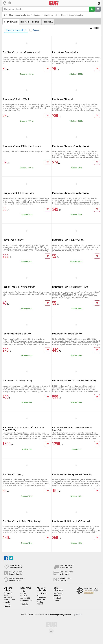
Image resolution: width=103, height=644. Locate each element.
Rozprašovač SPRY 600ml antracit (19, 287)
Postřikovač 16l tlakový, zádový (67, 334)
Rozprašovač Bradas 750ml (16, 99)
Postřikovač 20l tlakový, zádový (17, 381)
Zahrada (37, 15)
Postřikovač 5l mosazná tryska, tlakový (71, 146)
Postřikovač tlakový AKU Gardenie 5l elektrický (74, 381)
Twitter (56, 600)
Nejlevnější (25, 22)
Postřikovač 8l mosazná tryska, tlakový (71, 193)
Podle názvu (48, 22)
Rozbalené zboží (8, 594)
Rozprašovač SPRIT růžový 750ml (68, 240)
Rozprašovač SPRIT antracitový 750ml (70, 287)
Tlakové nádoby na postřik (72, 15)
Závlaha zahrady (51, 15)
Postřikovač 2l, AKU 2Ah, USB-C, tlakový (21, 521)
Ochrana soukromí (24, 604)
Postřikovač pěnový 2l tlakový (17, 334)
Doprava (24, 596)
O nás (23, 591)
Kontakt (23, 593)
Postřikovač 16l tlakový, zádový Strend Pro (72, 474)
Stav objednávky (41, 596)
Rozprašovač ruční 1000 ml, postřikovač (22, 146)
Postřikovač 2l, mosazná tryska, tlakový (21, 52)
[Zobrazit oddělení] (98, 9)
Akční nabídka (9, 600)
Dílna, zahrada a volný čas (19, 15)
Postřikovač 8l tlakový (13, 240)
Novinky (7, 602)
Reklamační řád (26, 601)
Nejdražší (36, 22)
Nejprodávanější (11, 22)
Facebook (57, 598)
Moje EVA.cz (42, 593)
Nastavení (41, 600)
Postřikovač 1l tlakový (13, 474)
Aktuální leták (9, 597)
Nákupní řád (25, 598)
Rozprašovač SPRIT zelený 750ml (19, 193)
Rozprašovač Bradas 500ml (65, 52)
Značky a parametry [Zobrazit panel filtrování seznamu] (16, 30)
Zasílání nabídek (40, 603)
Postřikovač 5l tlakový (63, 99)
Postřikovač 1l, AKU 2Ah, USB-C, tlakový (71, 521)
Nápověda (57, 596)
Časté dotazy (59, 593)
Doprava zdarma (7, 605)
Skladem (36, 30)
